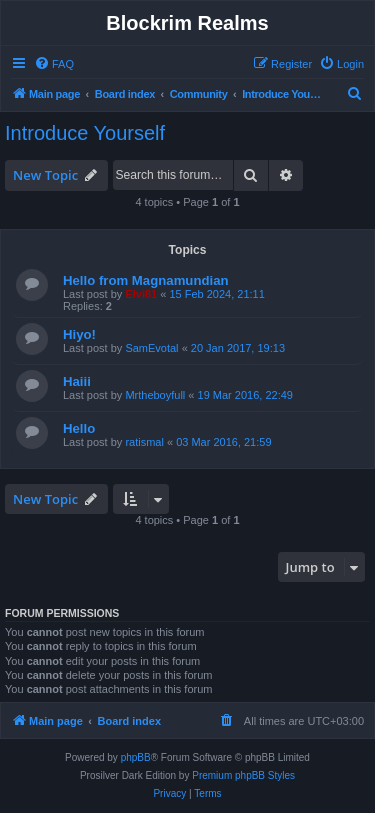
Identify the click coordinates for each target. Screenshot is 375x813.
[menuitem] (54, 64)
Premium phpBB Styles (243, 775)
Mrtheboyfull (155, 395)
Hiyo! (79, 334)
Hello (79, 428)
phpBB (136, 757)
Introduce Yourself (85, 133)
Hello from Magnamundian (146, 280)
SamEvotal (151, 348)
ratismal (144, 442)
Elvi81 (141, 294)
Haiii (77, 381)
